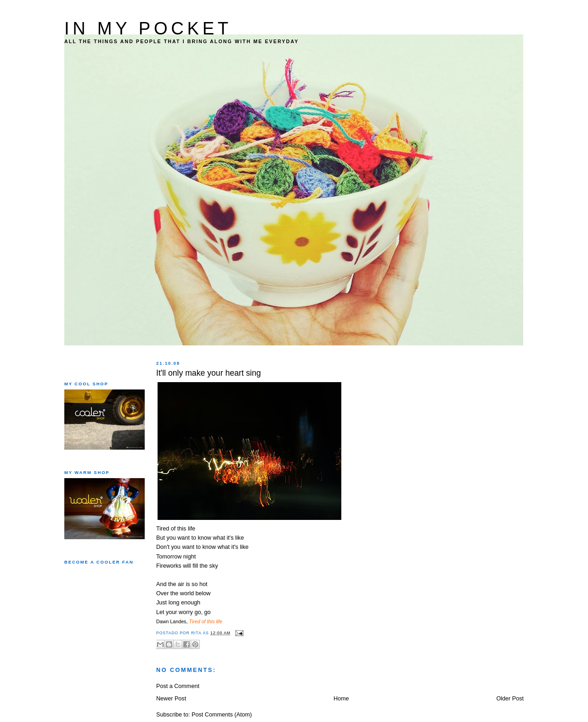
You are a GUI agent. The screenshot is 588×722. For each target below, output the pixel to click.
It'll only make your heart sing (209, 373)
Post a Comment (178, 686)
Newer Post (171, 699)
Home (341, 699)
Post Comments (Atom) (222, 715)
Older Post (510, 699)
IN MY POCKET (148, 28)
